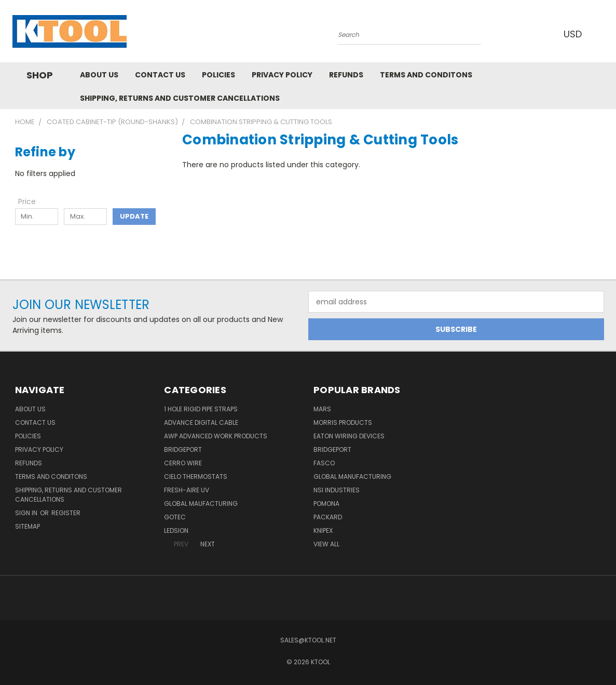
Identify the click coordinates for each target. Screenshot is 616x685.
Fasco (324, 463)
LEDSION (176, 530)
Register (66, 513)
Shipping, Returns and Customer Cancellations (180, 98)
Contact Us (160, 75)
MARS (322, 409)
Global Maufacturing (201, 503)
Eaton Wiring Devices (349, 436)
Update (134, 216)
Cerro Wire (183, 463)
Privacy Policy (282, 75)
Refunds (346, 75)
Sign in (27, 513)
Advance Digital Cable (201, 422)
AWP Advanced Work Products (216, 436)
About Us (99, 75)
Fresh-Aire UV (187, 490)
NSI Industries (337, 490)
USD (575, 34)
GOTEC (175, 517)
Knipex (323, 530)
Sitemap (28, 526)
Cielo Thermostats (196, 476)
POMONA (326, 503)
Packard (328, 517)
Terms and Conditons (426, 75)
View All (326, 544)
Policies (218, 75)
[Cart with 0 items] (601, 34)
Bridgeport (183, 449)
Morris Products (343, 422)
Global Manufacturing (352, 476)
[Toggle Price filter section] (32, 202)
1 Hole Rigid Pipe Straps (201, 409)
